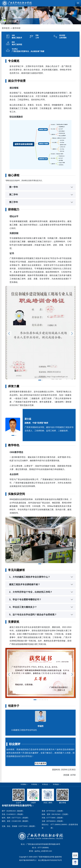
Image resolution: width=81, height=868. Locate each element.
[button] (40, 380)
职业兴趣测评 (40, 763)
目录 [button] (75, 855)
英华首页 (6, 28)
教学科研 (17, 28)
